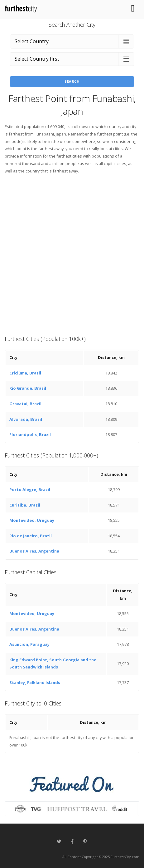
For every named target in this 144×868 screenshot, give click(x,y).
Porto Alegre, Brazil (30, 489)
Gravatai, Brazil (25, 404)
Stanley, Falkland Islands (35, 682)
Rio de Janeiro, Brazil (31, 536)
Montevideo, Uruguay (32, 520)
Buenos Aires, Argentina (34, 551)
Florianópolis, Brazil (30, 434)
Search (72, 81)
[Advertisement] (72, 254)
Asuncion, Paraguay (29, 644)
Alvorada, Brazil (26, 419)
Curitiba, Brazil (25, 505)
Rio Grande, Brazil (28, 388)
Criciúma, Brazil (25, 373)
